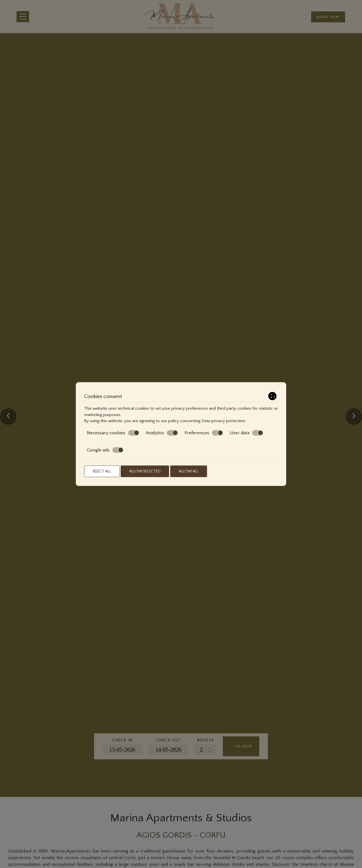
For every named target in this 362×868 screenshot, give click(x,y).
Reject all (102, 471)
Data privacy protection (223, 421)
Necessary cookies (113, 433)
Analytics (162, 433)
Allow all (189, 471)
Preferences (204, 433)
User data (246, 433)
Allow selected (145, 471)
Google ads (105, 450)
